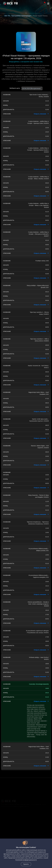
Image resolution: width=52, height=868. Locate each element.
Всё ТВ (7, 16)
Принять (26, 864)
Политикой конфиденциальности (26, 860)
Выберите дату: (15, 88)
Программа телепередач (21, 16)
